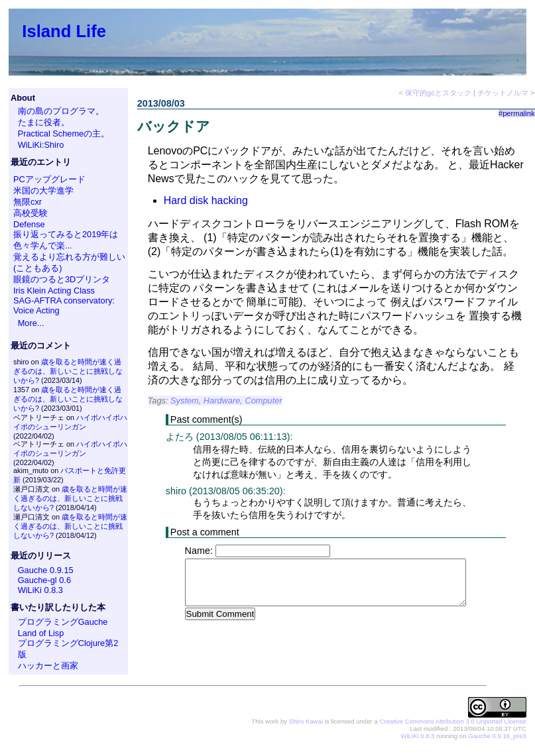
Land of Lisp (41, 633)
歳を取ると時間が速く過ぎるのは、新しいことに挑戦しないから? (68, 371)
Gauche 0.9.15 (46, 570)
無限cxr (28, 202)
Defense (29, 224)
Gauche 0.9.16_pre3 (497, 736)
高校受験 (30, 213)
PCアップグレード (49, 179)
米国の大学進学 (43, 190)
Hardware (222, 401)
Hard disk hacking (206, 200)
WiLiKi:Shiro (41, 145)
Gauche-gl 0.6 (44, 580)
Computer (263, 401)
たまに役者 (39, 122)
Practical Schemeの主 (60, 134)
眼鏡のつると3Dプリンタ (62, 279)
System (185, 401)
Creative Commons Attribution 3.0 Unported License (452, 721)
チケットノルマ (503, 93)
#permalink (517, 113)
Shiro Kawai (306, 721)
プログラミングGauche (63, 622)
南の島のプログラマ (57, 111)
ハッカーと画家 (48, 666)
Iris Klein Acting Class (54, 291)
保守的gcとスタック (438, 93)
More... (31, 323)
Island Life (64, 31)
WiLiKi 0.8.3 (40, 590)
